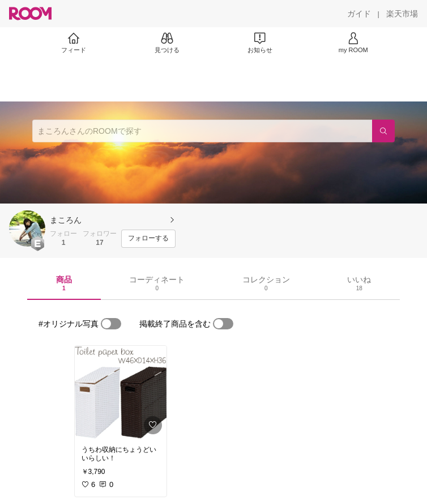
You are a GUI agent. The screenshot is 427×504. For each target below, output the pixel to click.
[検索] (383, 131)
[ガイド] (359, 14)
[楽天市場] (402, 14)
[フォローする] (148, 239)
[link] (121, 392)
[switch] (111, 324)
